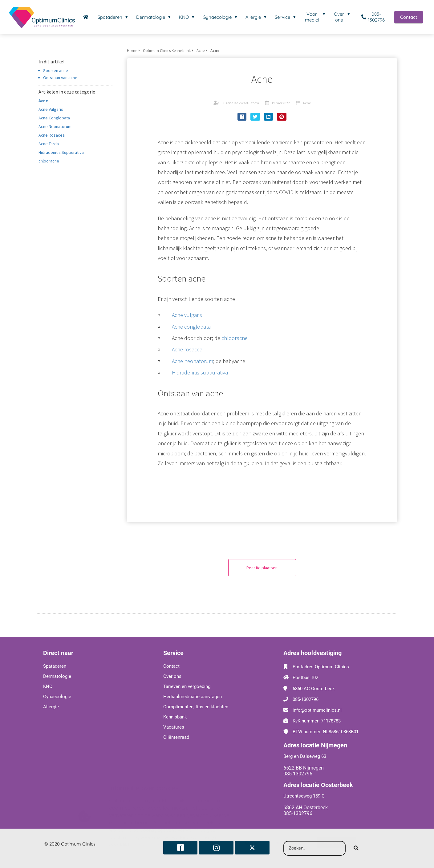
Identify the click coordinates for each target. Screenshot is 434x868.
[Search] (356, 848)
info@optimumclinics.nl (317, 710)
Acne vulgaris (187, 315)
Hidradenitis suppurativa (200, 372)
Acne (307, 103)
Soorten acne (56, 70)
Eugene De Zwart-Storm (240, 103)
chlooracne (235, 338)
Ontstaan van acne (60, 78)
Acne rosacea (187, 349)
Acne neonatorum (193, 361)
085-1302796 (306, 699)
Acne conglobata (191, 327)
